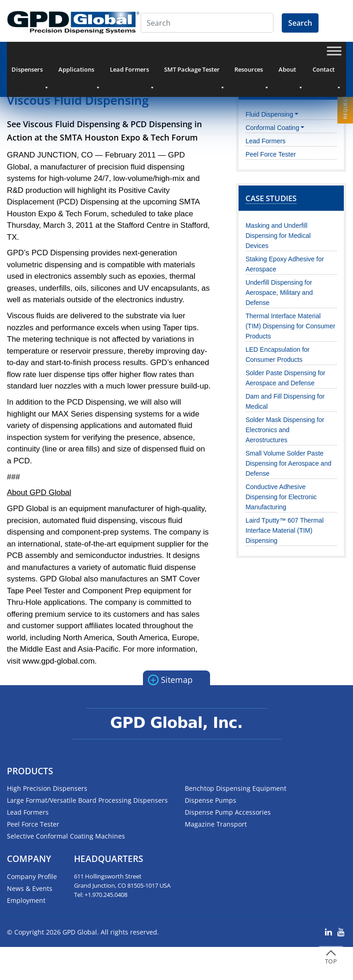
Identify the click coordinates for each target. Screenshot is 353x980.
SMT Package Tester (195, 72)
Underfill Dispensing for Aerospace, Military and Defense (279, 293)
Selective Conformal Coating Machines (66, 836)
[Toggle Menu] (334, 51)
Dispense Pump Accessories (228, 812)
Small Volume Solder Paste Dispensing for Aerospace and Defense (288, 463)
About (291, 72)
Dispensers (30, 72)
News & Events (30, 888)
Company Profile (32, 876)
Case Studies (271, 198)
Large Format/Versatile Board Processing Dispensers (87, 800)
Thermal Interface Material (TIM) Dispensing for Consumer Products (290, 326)
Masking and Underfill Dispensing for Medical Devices (278, 236)
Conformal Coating (272, 128)
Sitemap (170, 679)
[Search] (207, 23)
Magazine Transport (216, 824)
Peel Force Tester (270, 154)
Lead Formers (132, 72)
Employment (26, 900)
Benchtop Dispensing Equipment (236, 788)
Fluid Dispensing (269, 114)
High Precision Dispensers (47, 788)
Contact (327, 72)
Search (300, 23)
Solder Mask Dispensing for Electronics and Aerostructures (285, 430)
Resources (252, 72)
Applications (80, 72)
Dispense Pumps (211, 800)
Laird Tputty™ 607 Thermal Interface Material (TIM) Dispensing (285, 530)
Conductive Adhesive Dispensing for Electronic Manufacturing (281, 497)
